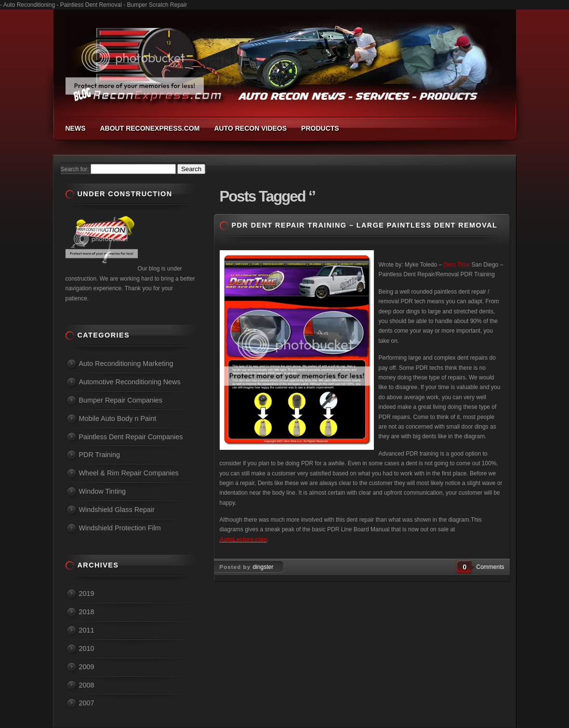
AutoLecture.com (244, 539)
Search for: (75, 169)
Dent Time (457, 265)
